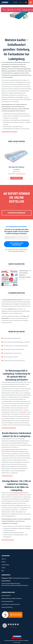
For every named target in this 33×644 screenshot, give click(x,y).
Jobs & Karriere (5, 565)
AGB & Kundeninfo (6, 596)
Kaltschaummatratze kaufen (18, 493)
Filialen (3, 568)
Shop (18, 89)
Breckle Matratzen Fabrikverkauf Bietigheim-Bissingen (15, 585)
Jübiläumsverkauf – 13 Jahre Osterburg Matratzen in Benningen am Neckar (25, 274)
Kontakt (24, 412)
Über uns (4, 559)
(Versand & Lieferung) (20, 174)
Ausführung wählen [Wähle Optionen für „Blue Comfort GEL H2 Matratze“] (16, 178)
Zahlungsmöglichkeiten (7, 601)
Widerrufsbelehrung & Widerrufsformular (12, 599)
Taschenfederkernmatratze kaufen (11, 449)
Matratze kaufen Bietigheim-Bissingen (11, 584)
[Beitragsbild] (10, 278)
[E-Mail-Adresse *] (16, 238)
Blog (3, 571)
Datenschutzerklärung (19, 251)
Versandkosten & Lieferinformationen (11, 604)
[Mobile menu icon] (31, 2)
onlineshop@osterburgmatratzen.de (21, 578)
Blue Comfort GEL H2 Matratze (16, 167)
